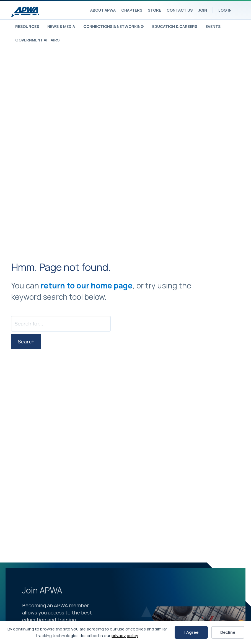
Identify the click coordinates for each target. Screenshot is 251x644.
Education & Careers (175, 26)
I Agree (191, 632)
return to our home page (87, 285)
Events (213, 26)
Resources (27, 26)
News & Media (61, 26)
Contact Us (180, 10)
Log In (225, 10)
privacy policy (125, 636)
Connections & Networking (114, 26)
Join (203, 10)
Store (154, 10)
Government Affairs (37, 40)
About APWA (103, 10)
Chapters (132, 10)
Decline (228, 632)
